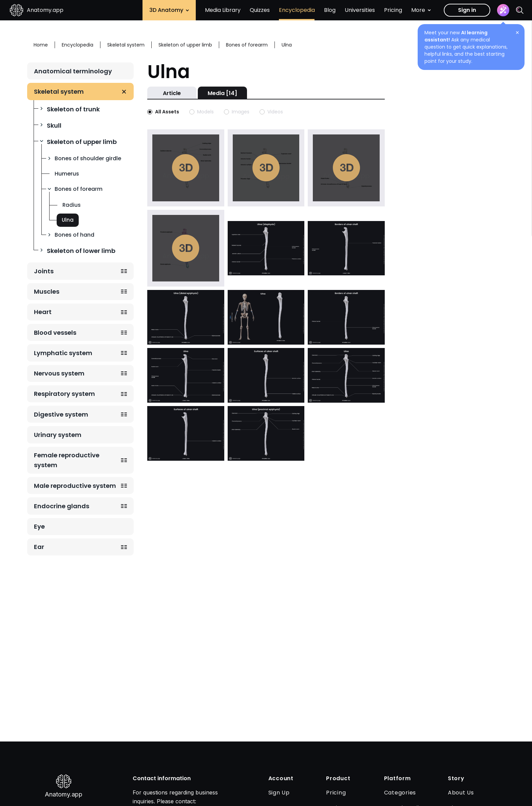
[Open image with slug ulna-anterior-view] (346, 375)
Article (172, 93)
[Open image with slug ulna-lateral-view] (186, 375)
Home (41, 45)
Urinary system (58, 435)
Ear (39, 547)
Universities (360, 10)
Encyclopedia (297, 10)
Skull (54, 125)
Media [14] (222, 93)
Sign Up (279, 793)
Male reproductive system (75, 486)
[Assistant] (503, 10)
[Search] (520, 10)
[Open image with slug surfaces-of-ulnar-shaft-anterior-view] (266, 375)
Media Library (223, 10)
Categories (400, 793)
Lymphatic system (63, 353)
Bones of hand (74, 235)
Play (186, 168)
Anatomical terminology (73, 71)
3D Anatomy (169, 10)
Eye (39, 526)
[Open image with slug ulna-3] (266, 317)
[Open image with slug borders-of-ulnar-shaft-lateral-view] (346, 248)
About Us (461, 793)
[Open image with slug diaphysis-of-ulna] (266, 248)
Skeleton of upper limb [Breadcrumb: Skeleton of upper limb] (185, 45)
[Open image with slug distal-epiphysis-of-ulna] (186, 317)
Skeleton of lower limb (81, 251)
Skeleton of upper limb (82, 142)
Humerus (67, 174)
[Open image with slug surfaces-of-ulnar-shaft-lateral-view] (186, 433)
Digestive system (61, 414)
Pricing (393, 10)
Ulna (68, 220)
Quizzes (260, 10)
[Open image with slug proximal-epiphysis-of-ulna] (266, 433)
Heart (43, 312)
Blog (330, 10)
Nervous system (59, 373)
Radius (72, 205)
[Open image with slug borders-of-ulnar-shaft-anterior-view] (346, 317)
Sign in (467, 10)
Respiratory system (64, 394)
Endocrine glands (62, 506)
